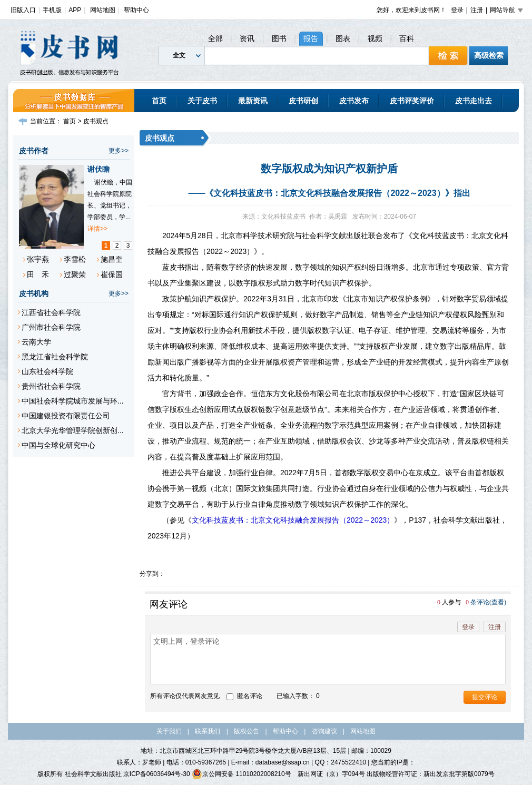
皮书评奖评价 (412, 101)
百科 (407, 38)
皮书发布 (354, 101)
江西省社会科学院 (51, 312)
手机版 (52, 10)
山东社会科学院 (47, 371)
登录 (457, 10)
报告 (311, 38)
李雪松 (75, 259)
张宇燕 (38, 259)
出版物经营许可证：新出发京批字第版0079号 (431, 774)
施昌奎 (112, 259)
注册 (477, 10)
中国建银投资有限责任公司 (66, 416)
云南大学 (36, 342)
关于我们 (169, 731)
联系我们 (208, 731)
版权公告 (247, 731)
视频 (375, 38)
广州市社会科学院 (51, 327)
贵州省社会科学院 (51, 386)
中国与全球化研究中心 (58, 445)
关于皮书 (202, 101)
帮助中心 (136, 10)
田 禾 (38, 274)
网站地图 (103, 10)
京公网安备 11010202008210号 (242, 774)
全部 (215, 38)
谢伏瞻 (98, 169)
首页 (159, 101)
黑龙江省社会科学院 (55, 357)
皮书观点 (96, 121)
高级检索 (489, 55)
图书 (279, 38)
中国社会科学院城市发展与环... (73, 401)
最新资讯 (253, 101)
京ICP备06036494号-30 (157, 774)
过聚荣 (75, 274)
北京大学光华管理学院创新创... (73, 430)
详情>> (97, 229)
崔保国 (112, 274)
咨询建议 (324, 731)
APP (75, 10)
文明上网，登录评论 (328, 659)
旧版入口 (23, 10)
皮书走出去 (474, 101)
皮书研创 (303, 101)
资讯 (247, 38)
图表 (343, 38)
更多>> (119, 151)
